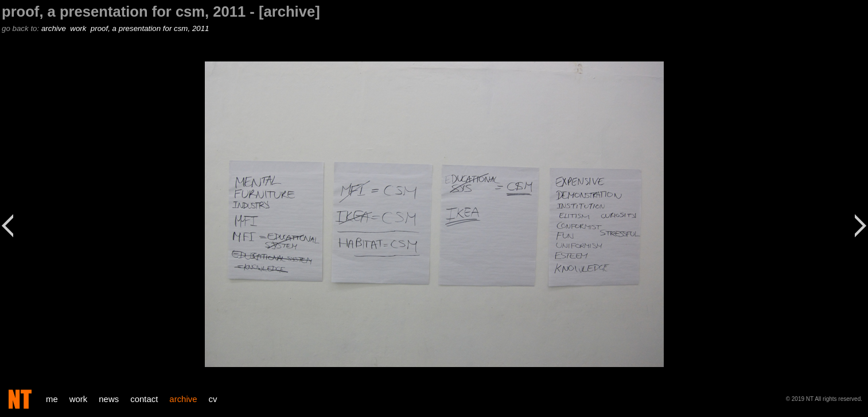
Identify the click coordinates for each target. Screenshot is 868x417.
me (52, 399)
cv (213, 399)
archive (55, 28)
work (79, 28)
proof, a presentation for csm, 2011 (151, 28)
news (109, 399)
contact (144, 399)
